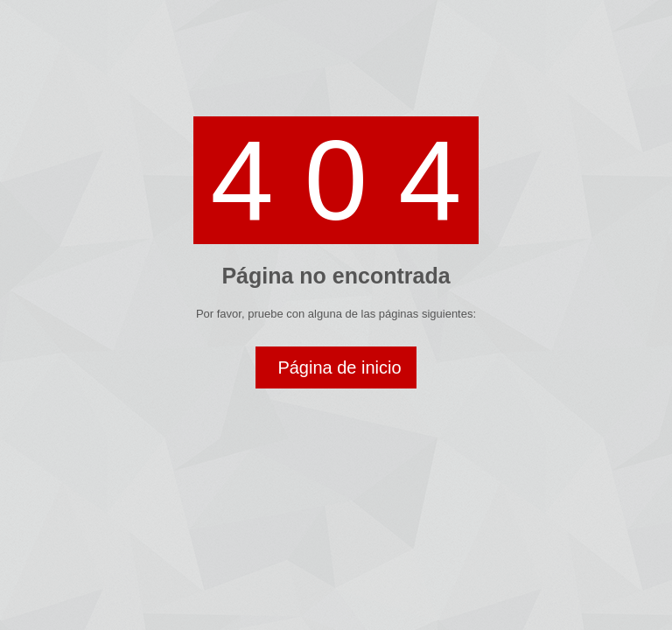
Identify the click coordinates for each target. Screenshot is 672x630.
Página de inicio (339, 367)
